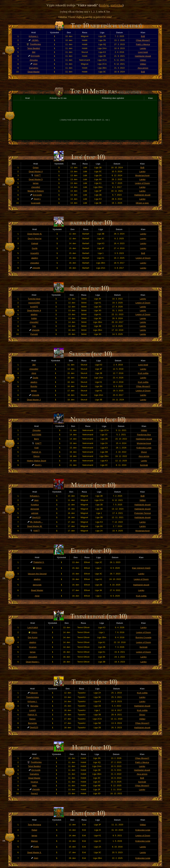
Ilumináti (144, 465)
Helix (34, 786)
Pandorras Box (144, 435)
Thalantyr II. (39, 562)
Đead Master (37, 590)
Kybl (37, 448)
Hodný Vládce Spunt (37, 461)
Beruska (34, 706)
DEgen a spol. (142, 203)
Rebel (34, 830)
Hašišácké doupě (143, 56)
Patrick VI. (37, 452)
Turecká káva (34, 299)
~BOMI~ (35, 40)
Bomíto (34, 386)
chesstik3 (33, 657)
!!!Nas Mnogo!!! (143, 40)
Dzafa (35, 378)
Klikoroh (34, 693)
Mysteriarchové (142, 175)
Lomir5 (32, 710)
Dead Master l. (33, 662)
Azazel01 (35, 253)
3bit (34, 52)
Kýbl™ (38, 175)
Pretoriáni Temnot (143, 513)
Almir (34, 373)
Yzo (34, 326)
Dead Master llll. (35, 526)
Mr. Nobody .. (36, 522)
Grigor (36, 168)
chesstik (36, 268)
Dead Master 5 (36, 179)
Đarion (32, 719)
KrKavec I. (34, 36)
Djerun (37, 456)
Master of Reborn (36, 191)
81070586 (37, 435)
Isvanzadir (36, 203)
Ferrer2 (34, 793)
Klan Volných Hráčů (141, 568)
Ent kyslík (35, 56)
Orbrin (39, 568)
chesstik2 (36, 187)
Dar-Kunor (33, 637)
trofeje (104, 5)
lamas (36, 183)
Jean (35, 64)
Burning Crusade (144, 637)
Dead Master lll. (35, 234)
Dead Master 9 (34, 310)
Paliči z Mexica (143, 44)
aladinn (35, 258)
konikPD (34, 307)
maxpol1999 (34, 303)
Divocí (144, 452)
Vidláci (143, 60)
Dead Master (34, 72)
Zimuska (34, 60)
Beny (36, 439)
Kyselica (35, 505)
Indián (34, 318)
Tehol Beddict (34, 48)
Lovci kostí (143, 52)
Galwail (35, 243)
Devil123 (36, 517)
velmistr (35, 513)
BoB (143, 36)
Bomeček (32, 723)
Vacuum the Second (37, 574)
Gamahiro (34, 68)
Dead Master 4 (36, 171)
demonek (35, 509)
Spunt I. (37, 199)
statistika (116, 5)
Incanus (33, 647)
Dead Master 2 (34, 400)
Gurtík (35, 248)
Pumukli (34, 334)
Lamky (143, 48)
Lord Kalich (33, 627)
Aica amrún (143, 68)
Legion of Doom (142, 183)
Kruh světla (143, 373)
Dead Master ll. (34, 852)
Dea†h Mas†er (35, 239)
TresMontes (35, 44)
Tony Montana (34, 825)
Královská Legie (144, 448)
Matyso (34, 841)
